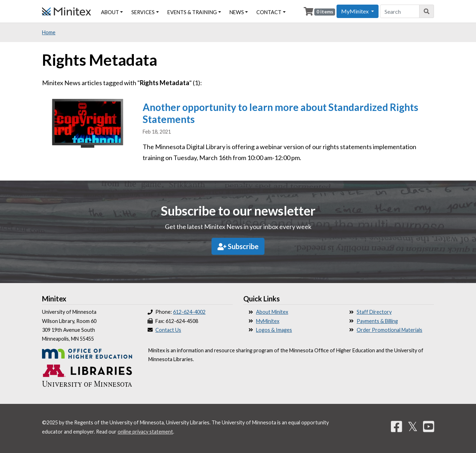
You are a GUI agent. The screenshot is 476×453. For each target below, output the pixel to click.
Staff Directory (374, 312)
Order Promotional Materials (389, 330)
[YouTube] (429, 426)
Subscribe (238, 246)
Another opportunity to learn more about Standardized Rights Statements (280, 113)
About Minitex (272, 312)
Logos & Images (274, 330)
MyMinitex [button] (355, 11)
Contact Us (168, 330)
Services (143, 12)
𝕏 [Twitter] (413, 426)
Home (49, 32)
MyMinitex (268, 321)
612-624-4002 (189, 312)
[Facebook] (397, 426)
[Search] (427, 11)
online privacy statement (145, 432)
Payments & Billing (377, 321)
